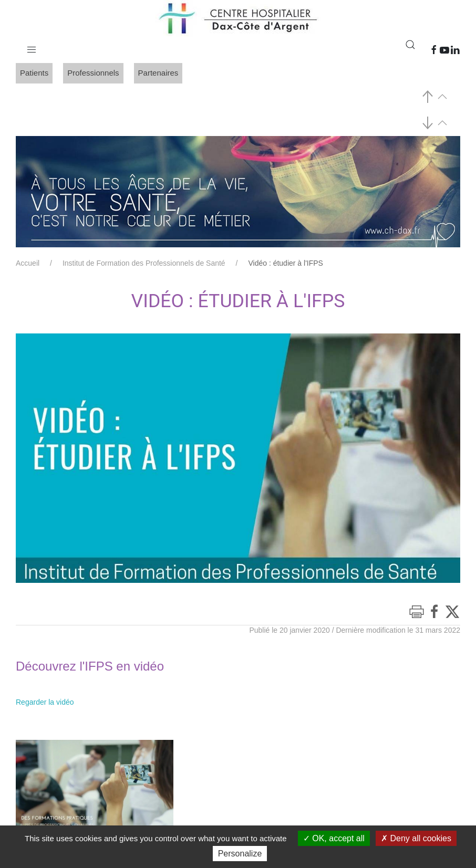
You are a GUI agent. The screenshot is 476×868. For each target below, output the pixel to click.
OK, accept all (334, 838)
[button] (32, 47)
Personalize (240, 854)
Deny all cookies (416, 838)
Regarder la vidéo (45, 702)
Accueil (28, 263)
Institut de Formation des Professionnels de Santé (144, 263)
